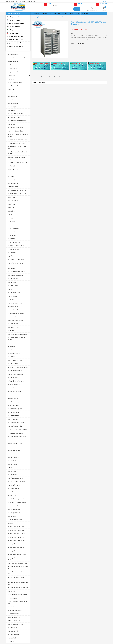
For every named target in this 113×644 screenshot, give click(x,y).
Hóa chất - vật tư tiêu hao (16, 40)
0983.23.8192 (81, 5)
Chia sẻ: (72, 44)
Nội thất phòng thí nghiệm (16, 37)
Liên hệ (77, 14)
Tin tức (65, 14)
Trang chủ (36, 14)
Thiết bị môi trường (14, 30)
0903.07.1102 (103, 5)
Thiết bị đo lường (14, 33)
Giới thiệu (57, 14)
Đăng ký (95, 11)
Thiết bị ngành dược (14, 17)
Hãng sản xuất (47, 14)
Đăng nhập (89, 11)
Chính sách (86, 14)
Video (71, 14)
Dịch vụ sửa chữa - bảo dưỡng (17, 43)
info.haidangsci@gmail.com (54, 5)
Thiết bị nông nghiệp (14, 27)
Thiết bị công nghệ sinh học (17, 24)
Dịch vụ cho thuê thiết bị (16, 46)
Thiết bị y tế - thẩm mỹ (15, 20)
